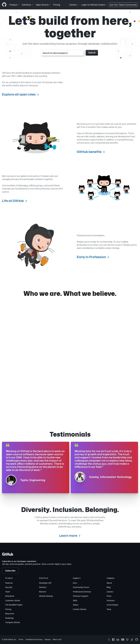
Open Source (43, 5)
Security (9, 587)
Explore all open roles (21, 94)
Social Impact (113, 605)
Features (9, 583)
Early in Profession (93, 257)
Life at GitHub (15, 201)
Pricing (57, 5)
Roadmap (9, 618)
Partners (43, 587)
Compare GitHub (12, 622)
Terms (21, 639)
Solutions (28, 5)
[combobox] (63, 53)
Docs (75, 583)
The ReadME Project (14, 605)
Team (8, 592)
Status (76, 605)
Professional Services (82, 592)
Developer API (45, 583)
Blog (109, 587)
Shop (109, 609)
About (109, 583)
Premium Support (81, 596)
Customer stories (13, 600)
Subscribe (10, 571)
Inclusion (111, 600)
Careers (74, 5)
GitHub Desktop (46, 596)
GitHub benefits (91, 152)
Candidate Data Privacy (34, 639)
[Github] (4, 5)
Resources (10, 614)
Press (109, 596)
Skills (75, 600)
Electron (43, 592)
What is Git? (57, 639)
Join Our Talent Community (124, 5)
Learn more (70, 536)
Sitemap (48, 639)
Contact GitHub (79, 609)
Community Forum (81, 587)
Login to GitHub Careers (95, 5)
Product (15, 5)
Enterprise (10, 596)
